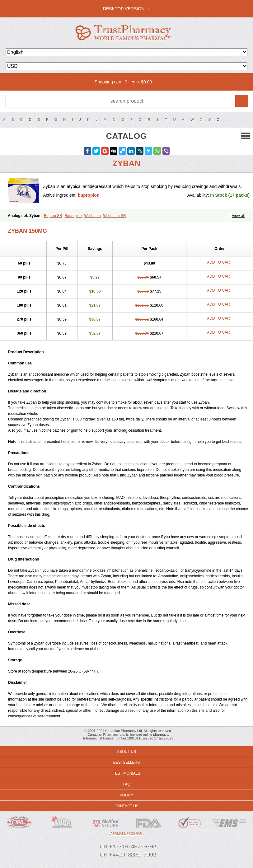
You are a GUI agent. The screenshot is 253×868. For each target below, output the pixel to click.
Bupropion (73, 216)
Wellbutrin (92, 216)
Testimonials (126, 773)
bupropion (89, 195)
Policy (126, 795)
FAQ (126, 784)
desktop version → (126, 9)
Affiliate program (126, 834)
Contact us (126, 806)
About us (126, 752)
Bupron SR (53, 216)
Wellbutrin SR (115, 216)
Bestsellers (126, 762)
